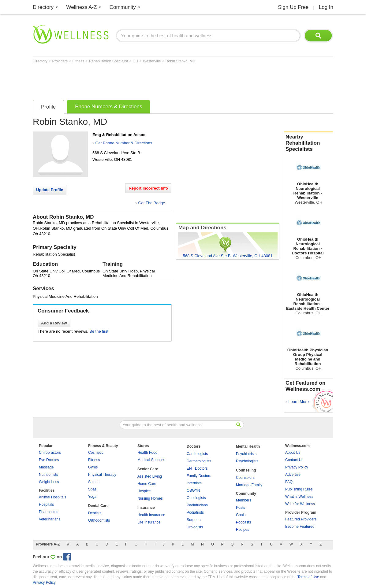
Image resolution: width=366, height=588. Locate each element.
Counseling (246, 470)
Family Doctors (199, 476)
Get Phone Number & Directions (124, 143)
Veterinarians (50, 519)
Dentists (95, 513)
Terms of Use (308, 577)
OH (136, 61)
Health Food (147, 453)
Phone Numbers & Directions (108, 107)
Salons (94, 482)
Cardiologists (197, 454)
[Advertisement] (144, 80)
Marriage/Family (249, 485)
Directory (43, 7)
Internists (194, 483)
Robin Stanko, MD (180, 61)
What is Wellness (299, 497)
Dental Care (98, 506)
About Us (293, 453)
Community (123, 7)
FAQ (289, 482)
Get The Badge (151, 203)
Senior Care (148, 469)
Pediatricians (197, 505)
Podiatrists (195, 512)
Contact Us (294, 460)
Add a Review (54, 323)
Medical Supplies (151, 460)
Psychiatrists (246, 454)
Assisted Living (150, 476)
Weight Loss (49, 482)
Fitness (79, 61)
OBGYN (193, 490)
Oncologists (196, 498)
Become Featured (300, 527)
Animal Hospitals (52, 497)
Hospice (144, 491)
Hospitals (46, 505)
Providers (60, 61)
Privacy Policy (297, 467)
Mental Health (248, 446)
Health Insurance (151, 515)
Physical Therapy (102, 475)
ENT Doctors (197, 468)
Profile (48, 107)
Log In (326, 7)
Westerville (152, 61)
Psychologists (247, 461)
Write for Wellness (300, 504)
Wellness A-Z (82, 7)
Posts (241, 508)
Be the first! (99, 331)
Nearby (308, 143)
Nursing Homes (150, 498)
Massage (46, 467)
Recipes (243, 530)
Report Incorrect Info (148, 188)
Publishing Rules (299, 489)
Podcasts (243, 522)
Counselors (245, 478)
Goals (241, 515)
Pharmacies (49, 512)
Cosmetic (96, 453)
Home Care (147, 484)
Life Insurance (149, 522)
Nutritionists (49, 475)
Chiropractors (50, 453)
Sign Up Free (293, 7)
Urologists (195, 527)
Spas (92, 489)
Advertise (293, 475)
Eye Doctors (49, 460)
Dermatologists (199, 461)
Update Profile (50, 190)
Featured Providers (301, 519)
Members (244, 500)
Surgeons (194, 520)
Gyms (93, 467)
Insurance (146, 508)
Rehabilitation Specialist (109, 61)
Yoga (92, 497)
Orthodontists (99, 520)
